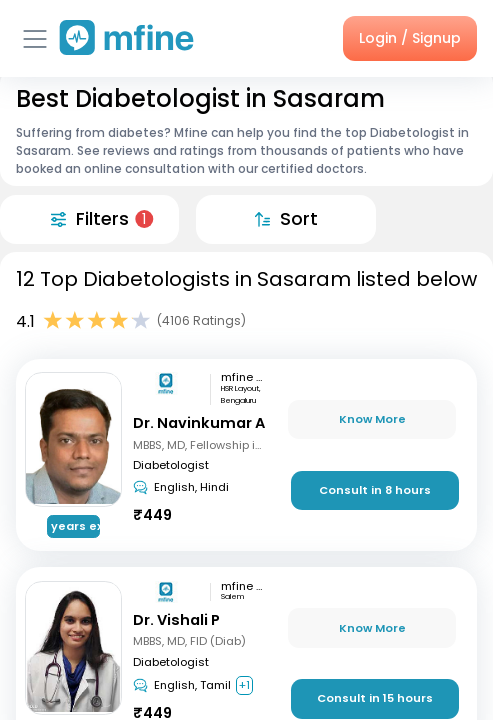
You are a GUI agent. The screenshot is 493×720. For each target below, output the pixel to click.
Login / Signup (410, 38)
